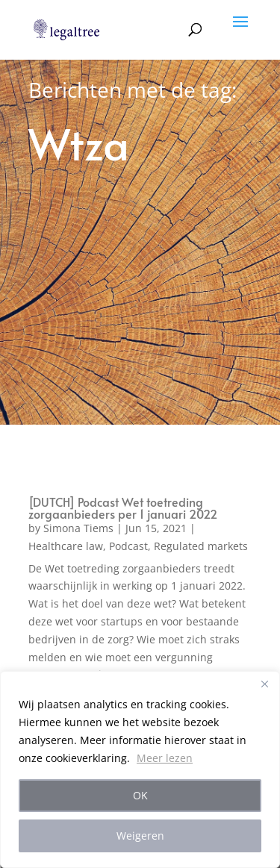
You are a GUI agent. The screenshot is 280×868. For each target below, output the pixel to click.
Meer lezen (165, 758)
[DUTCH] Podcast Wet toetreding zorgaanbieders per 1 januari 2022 (123, 508)
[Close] (264, 684)
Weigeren (140, 836)
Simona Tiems (78, 528)
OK (140, 795)
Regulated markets (201, 546)
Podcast (128, 546)
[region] (140, 769)
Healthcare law (66, 546)
